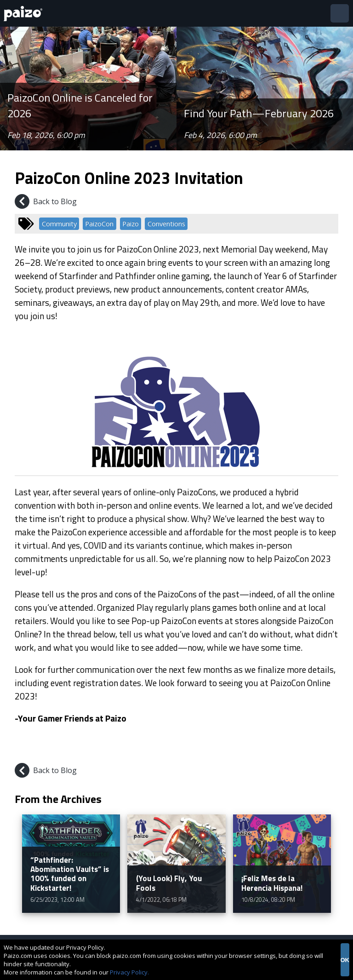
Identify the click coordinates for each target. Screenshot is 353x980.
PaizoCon (99, 224)
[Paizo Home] (25, 14)
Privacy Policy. (129, 972)
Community (59, 224)
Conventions (166, 224)
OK (345, 960)
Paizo (131, 224)
